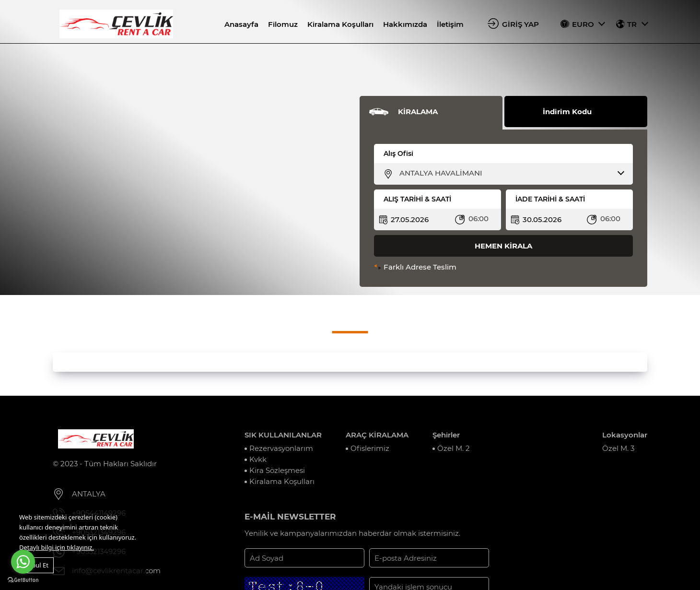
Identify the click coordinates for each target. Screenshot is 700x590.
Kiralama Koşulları (340, 24)
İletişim (450, 24)
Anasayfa (241, 24)
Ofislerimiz (370, 448)
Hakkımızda (405, 24)
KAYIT (514, 558)
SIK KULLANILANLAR (283, 435)
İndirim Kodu (567, 112)
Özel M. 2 (454, 448)
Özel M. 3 (618, 448)
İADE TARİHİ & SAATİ (550, 199)
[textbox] (509, 173)
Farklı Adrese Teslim (420, 267)
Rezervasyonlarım (281, 448)
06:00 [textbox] (478, 218)
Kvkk (258, 459)
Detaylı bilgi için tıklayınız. (57, 547)
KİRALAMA (418, 112)
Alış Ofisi (398, 153)
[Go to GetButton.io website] (23, 580)
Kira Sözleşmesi (277, 470)
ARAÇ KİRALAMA (377, 435)
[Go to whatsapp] (23, 562)
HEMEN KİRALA (503, 246)
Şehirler (446, 435)
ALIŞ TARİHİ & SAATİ (417, 199)
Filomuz (283, 24)
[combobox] (509, 173)
